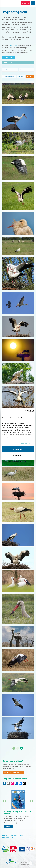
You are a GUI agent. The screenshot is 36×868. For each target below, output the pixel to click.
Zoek (30, 76)
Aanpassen (18, 455)
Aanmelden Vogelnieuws (13, 772)
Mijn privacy (13, 835)
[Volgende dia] (32, 815)
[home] (10, 3)
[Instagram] (12, 783)
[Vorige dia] (4, 815)
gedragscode (13, 45)
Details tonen (25, 443)
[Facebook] (4, 783)
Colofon (21, 835)
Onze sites (6, 835)
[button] (18, 63)
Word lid (9, 827)
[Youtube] (8, 783)
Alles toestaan (18, 449)
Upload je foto (8, 58)
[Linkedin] (16, 783)
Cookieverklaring (8, 838)
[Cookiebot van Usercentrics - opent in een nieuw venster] (26, 411)
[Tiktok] (24, 783)
